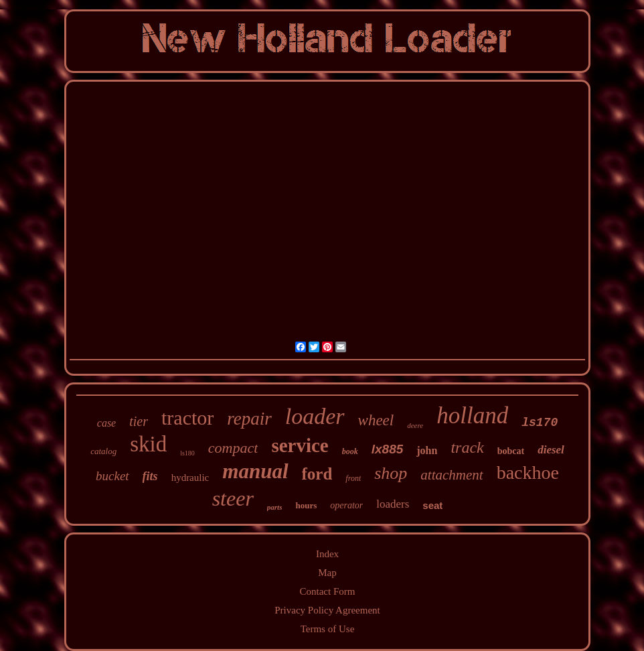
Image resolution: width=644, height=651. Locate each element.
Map (327, 573)
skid (148, 444)
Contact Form (328, 591)
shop (391, 473)
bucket (112, 476)
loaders (393, 504)
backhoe (528, 473)
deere (415, 425)
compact (233, 448)
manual (255, 471)
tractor (187, 418)
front (353, 478)
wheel (376, 420)
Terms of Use (328, 629)
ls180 (187, 453)
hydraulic (190, 478)
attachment (452, 475)
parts (275, 507)
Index (327, 554)
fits (150, 476)
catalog (103, 451)
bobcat (511, 451)
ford (317, 474)
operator (346, 505)
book (350, 451)
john (427, 450)
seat (432, 505)
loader (315, 416)
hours (306, 505)
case (106, 423)
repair (249, 419)
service (300, 445)
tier (139, 421)
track (467, 447)
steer (233, 498)
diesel (551, 450)
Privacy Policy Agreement (327, 610)
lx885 (388, 449)
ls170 (540, 423)
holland (472, 416)
